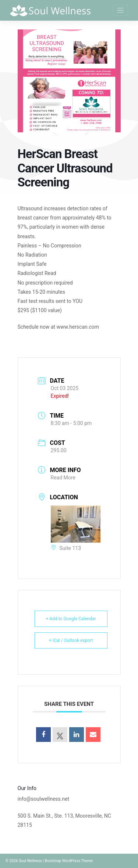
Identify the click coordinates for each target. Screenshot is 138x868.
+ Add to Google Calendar (71, 619)
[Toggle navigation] (121, 10)
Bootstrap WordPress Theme (69, 861)
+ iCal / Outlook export (71, 640)
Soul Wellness (30, 861)
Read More (63, 478)
